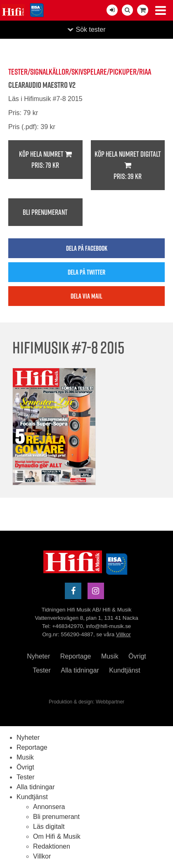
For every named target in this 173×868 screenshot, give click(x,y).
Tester (42, 670)
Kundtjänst (125, 670)
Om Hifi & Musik (57, 836)
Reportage (76, 656)
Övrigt (137, 656)
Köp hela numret (45, 160)
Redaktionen (52, 846)
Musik (110, 656)
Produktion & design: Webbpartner (86, 702)
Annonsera (49, 807)
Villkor (123, 634)
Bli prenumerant (45, 212)
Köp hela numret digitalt (128, 165)
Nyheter (38, 656)
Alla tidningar (80, 670)
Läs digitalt (49, 827)
